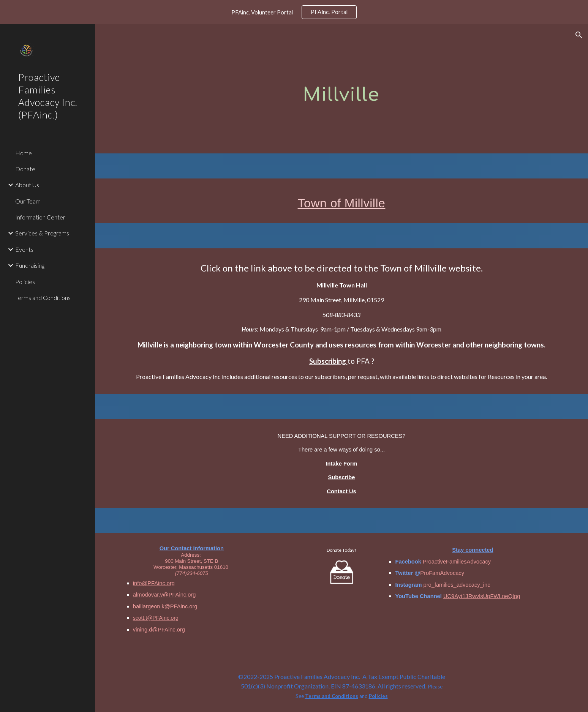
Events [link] (24, 249)
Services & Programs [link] (42, 233)
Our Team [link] (28, 201)
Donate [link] (25, 169)
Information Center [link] (40, 217)
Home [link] (24, 153)
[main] (341, 89)
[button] (579, 35)
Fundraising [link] (30, 265)
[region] (294, 12)
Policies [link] (25, 282)
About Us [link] (27, 185)
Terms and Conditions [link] (43, 298)
